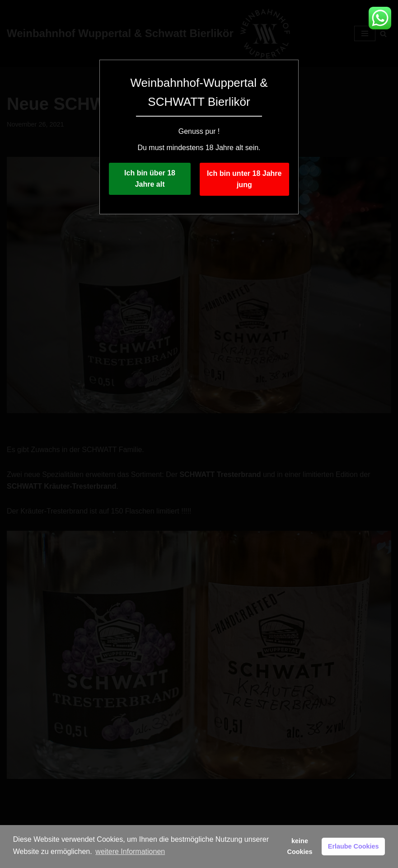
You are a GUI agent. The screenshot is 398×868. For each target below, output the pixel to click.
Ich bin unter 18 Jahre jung (244, 179)
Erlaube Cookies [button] (354, 846)
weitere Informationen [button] (130, 851)
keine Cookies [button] (300, 846)
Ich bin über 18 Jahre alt (150, 179)
